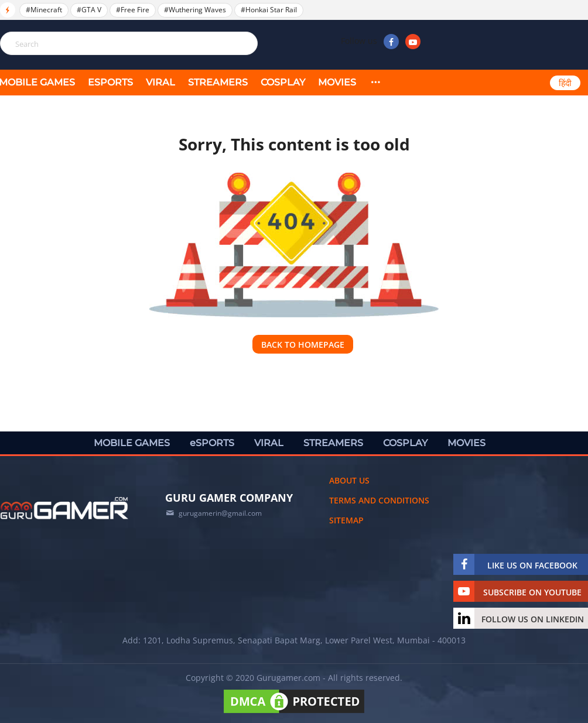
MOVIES (337, 82)
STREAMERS (218, 82)
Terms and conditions (379, 500)
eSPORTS (110, 82)
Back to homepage (303, 345)
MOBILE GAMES (132, 443)
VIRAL (160, 82)
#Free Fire (133, 10)
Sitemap (346, 520)
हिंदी (565, 83)
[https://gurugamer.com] (64, 508)
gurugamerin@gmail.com (220, 513)
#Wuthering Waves (195, 10)
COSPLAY (283, 82)
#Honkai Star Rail (269, 10)
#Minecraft (44, 10)
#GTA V (89, 10)
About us (349, 480)
